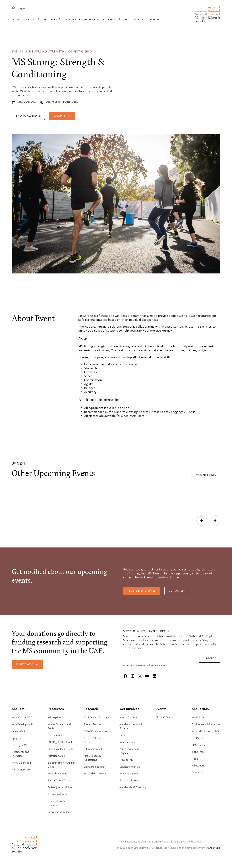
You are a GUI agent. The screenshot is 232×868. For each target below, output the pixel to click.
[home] (208, 15)
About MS (32, 20)
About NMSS (131, 20)
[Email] (159, 658)
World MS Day (127, 742)
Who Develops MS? (22, 724)
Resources (52, 20)
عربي (23, 8)
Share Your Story (129, 774)
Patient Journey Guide (60, 787)
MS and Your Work (57, 774)
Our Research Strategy (96, 718)
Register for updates (142, 591)
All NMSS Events (165, 718)
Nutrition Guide (56, 756)
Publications (198, 766)
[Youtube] (147, 676)
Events (112, 20)
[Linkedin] (154, 676)
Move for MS (126, 760)
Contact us (176, 591)
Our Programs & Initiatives (206, 724)
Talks (122, 735)
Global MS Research (94, 767)
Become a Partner (129, 781)
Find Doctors (55, 735)
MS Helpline (54, 718)
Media (195, 759)
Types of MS (18, 731)
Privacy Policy (160, 665)
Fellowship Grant (93, 749)
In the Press (198, 752)
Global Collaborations (95, 731)
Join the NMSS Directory (133, 787)
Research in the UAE (95, 774)
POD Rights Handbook (60, 742)
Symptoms (17, 738)
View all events (206, 475)
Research (72, 20)
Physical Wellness (57, 794)
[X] (140, 676)
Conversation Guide (59, 812)
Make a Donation (129, 718)
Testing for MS (20, 745)
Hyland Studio (213, 848)
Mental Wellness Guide (61, 749)
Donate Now (27, 665)
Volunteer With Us (130, 767)
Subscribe (210, 659)
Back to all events (28, 116)
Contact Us (198, 773)
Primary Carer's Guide (59, 781)
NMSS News (198, 745)
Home (16, 20)
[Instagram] (133, 676)
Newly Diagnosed (21, 763)
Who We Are (198, 718)
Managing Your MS (22, 770)
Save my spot (62, 116)
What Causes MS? (22, 718)
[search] (14, 9)
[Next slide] (215, 521)
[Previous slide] (202, 521)
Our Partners (199, 738)
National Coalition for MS (205, 731)
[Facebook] (125, 676)
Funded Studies (92, 724)
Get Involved (93, 20)
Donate (151, 20)
